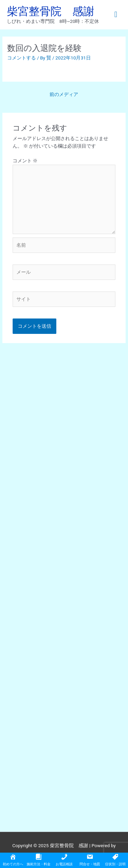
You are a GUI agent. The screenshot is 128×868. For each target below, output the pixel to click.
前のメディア (64, 94)
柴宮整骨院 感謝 (51, 11)
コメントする (22, 58)
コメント (25, 161)
